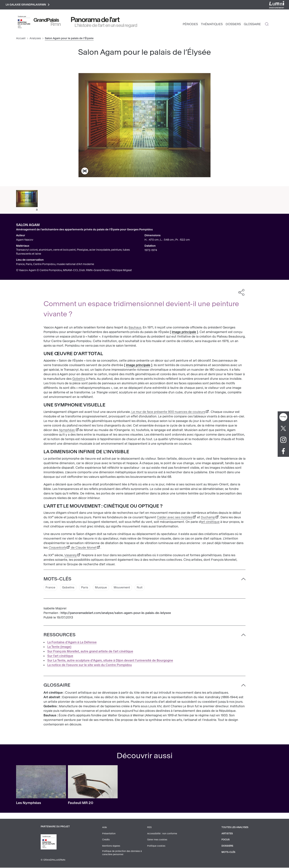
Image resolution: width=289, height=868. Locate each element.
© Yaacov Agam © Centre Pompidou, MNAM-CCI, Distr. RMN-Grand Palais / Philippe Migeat (74, 271)
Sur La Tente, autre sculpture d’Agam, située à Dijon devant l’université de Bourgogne (110, 661)
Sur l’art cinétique (60, 657)
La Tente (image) (59, 648)
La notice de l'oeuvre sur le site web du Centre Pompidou (90, 666)
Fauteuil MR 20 (81, 804)
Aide (104, 828)
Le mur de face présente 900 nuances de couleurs (168, 412)
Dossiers (233, 25)
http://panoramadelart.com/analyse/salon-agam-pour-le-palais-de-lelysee (116, 614)
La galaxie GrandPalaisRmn (29, 5)
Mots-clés (228, 852)
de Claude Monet (83, 548)
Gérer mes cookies (157, 840)
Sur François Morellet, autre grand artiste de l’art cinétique (90, 652)
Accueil (21, 39)
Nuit (144, 588)
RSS (149, 828)
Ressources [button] (59, 636)
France (51, 588)
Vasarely (71, 556)
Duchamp (208, 518)
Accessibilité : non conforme (162, 834)
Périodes (190, 25)
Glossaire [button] (57, 686)
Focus (225, 840)
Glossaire (252, 25)
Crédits (106, 840)
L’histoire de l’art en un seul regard (106, 26)
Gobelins (79, 379)
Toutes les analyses (235, 828)
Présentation (108, 834)
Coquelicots (57, 548)
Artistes (227, 834)
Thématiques (212, 25)
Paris (86, 588)
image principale (184, 333)
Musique (103, 588)
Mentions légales (111, 846)
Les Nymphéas (29, 804)
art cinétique (210, 522)
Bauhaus (135, 328)
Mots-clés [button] (57, 579)
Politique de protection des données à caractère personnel (122, 853)
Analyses (35, 39)
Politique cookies (156, 846)
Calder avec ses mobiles (175, 518)
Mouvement (125, 588)
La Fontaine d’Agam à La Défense (72, 643)
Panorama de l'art (95, 20)
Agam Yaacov (25, 240)
